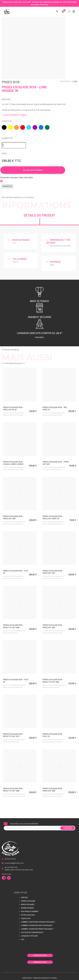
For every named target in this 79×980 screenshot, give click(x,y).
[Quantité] (14, 144)
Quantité (7, 137)
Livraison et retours (29, 935)
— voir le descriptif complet (15, 115)
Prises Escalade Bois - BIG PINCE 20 (55, 407)
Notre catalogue (28, 914)
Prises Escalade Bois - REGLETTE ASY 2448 (13, 625)
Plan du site (26, 917)
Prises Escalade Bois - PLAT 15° (16, 571)
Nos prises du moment (30, 910)
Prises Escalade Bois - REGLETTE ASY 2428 (53, 680)
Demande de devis (40, 961)
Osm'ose (24, 896)
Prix (4, 152)
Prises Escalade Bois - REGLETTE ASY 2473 (13, 734)
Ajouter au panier (33, 169)
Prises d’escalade (28, 900)
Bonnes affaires (27, 907)
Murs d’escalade (28, 903)
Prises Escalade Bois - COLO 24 (53, 734)
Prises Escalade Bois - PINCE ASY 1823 (53, 625)
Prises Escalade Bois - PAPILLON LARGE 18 (53, 516)
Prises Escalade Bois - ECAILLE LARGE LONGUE (13, 462)
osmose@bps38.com (14, 862)
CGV (23, 938)
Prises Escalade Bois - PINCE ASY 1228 (13, 516)
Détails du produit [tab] (39, 214)
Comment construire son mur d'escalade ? (38, 921)
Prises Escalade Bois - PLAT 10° (16, 680)
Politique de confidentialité (32, 931)
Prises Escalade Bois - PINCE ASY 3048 (53, 788)
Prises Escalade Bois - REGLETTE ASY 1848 (13, 788)
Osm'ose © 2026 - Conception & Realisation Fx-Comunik (39, 977)
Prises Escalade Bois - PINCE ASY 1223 (56, 462)
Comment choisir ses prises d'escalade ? (37, 928)
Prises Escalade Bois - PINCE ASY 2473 (53, 571)
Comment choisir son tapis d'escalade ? (37, 924)
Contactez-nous (40, 954)
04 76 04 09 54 (10, 858)
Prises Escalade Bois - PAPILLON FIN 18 (13, 407)
